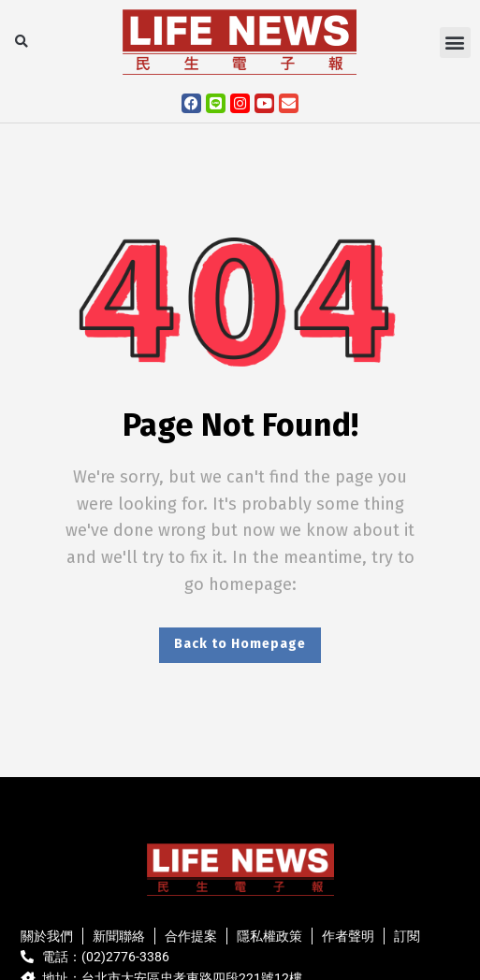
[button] (21, 43)
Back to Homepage (240, 644)
